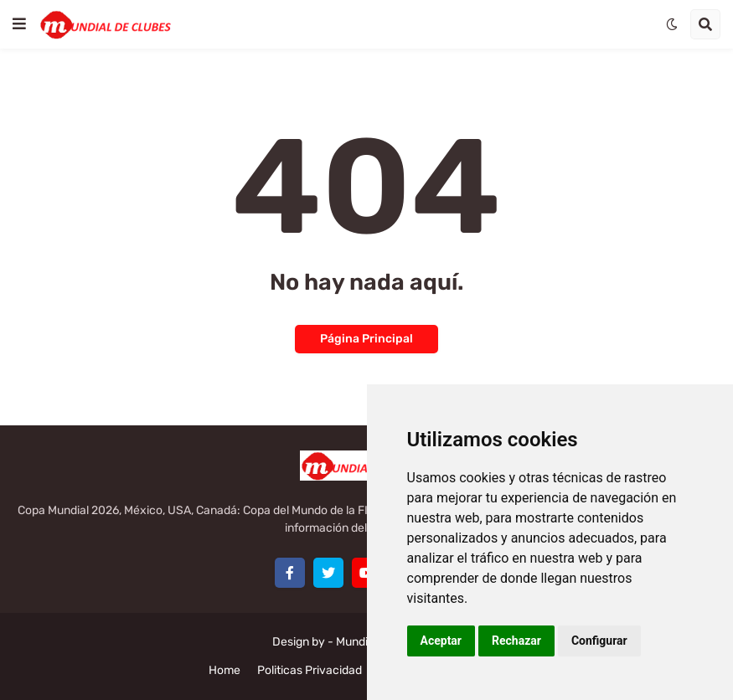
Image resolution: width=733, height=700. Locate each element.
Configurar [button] (599, 641)
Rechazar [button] (516, 641)
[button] (19, 24)
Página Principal (366, 339)
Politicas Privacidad (310, 670)
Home (225, 670)
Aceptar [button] (441, 641)
